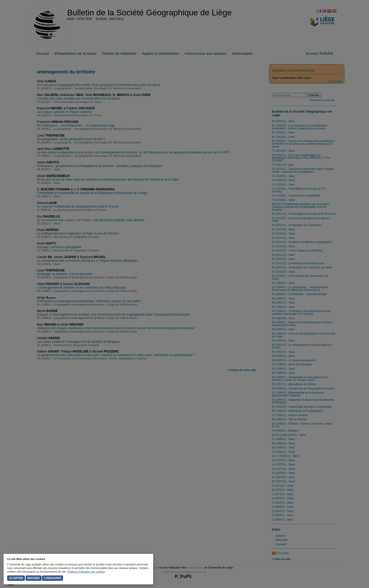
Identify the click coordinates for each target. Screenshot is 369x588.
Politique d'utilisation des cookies (86, 572)
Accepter (16, 578)
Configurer (52, 578)
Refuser (34, 578)
